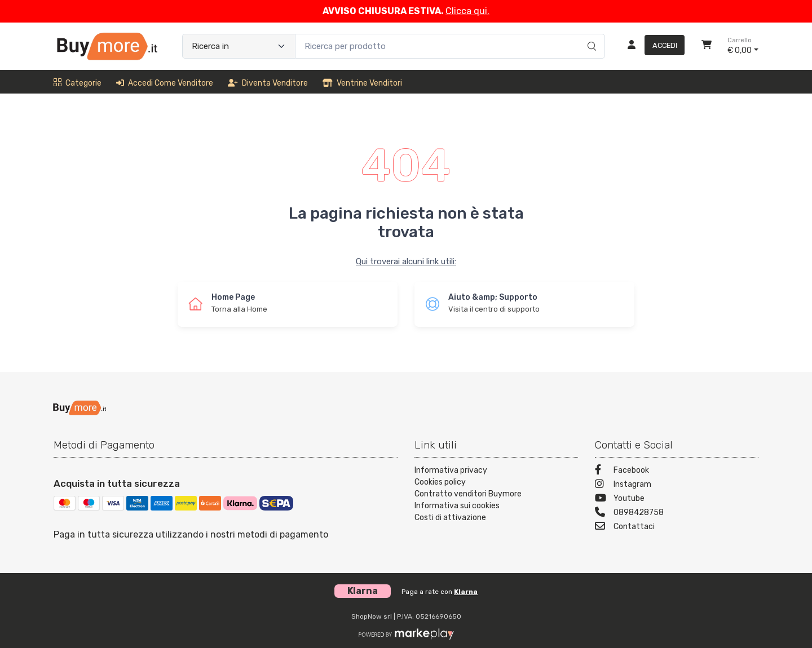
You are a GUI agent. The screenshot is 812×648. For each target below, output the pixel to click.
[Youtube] (677, 500)
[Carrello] (707, 46)
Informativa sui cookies (457, 506)
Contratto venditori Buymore (468, 494)
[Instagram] (677, 485)
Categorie (78, 83)
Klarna (466, 592)
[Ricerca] (590, 34)
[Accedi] (652, 46)
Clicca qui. (467, 11)
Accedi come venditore (165, 83)
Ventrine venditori (362, 83)
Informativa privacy (451, 470)
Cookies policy (440, 482)
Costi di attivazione (450, 518)
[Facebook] (677, 471)
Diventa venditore (268, 83)
